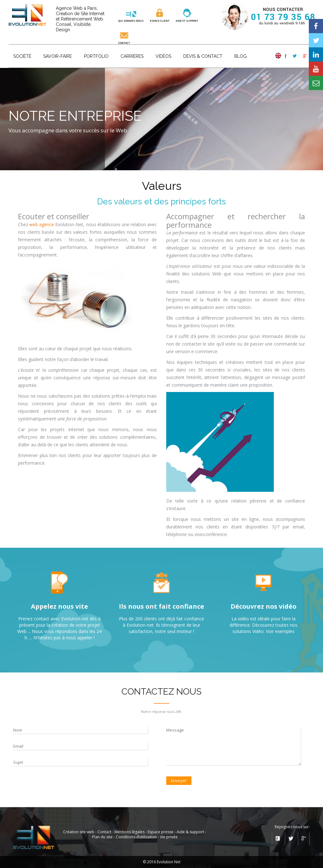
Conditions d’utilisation (136, 837)
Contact (124, 43)
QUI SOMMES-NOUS (131, 21)
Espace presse (161, 832)
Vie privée (169, 837)
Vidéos (163, 56)
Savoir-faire (58, 56)
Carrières (132, 56)
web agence (42, 224)
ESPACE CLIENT (160, 21)
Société (22, 56)
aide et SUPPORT (187, 21)
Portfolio (96, 56)
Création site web (79, 832)
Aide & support (190, 832)
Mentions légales (129, 832)
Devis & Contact (203, 56)
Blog (241, 56)
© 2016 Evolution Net (162, 862)
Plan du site (102, 837)
